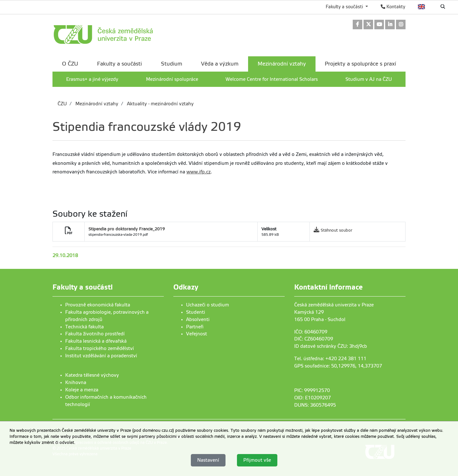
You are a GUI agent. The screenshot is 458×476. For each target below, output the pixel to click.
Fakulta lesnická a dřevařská (96, 341)
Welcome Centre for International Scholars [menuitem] (272, 79)
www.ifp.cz (198, 172)
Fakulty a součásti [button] (345, 7)
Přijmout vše (257, 460)
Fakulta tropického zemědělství (100, 348)
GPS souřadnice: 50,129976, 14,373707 (338, 366)
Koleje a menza (82, 390)
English (422, 7)
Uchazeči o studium (208, 305)
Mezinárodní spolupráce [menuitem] (172, 79)
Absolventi (198, 319)
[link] (357, 25)
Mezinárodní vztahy (96, 104)
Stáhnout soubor (337, 230)
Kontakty (393, 7)
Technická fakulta (84, 327)
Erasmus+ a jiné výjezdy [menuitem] (92, 79)
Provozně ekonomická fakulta (98, 305)
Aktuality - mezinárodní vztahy (160, 104)
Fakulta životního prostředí (95, 334)
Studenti (196, 312)
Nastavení (208, 460)
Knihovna (76, 382)
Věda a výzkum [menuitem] (220, 64)
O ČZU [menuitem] (70, 64)
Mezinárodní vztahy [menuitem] (282, 64)
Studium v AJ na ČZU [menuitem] (369, 79)
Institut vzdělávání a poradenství (101, 356)
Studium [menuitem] (172, 64)
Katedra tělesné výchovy (92, 375)
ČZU (62, 104)
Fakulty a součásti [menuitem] (119, 64)
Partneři (195, 327)
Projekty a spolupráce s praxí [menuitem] (360, 64)
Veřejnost (197, 334)
